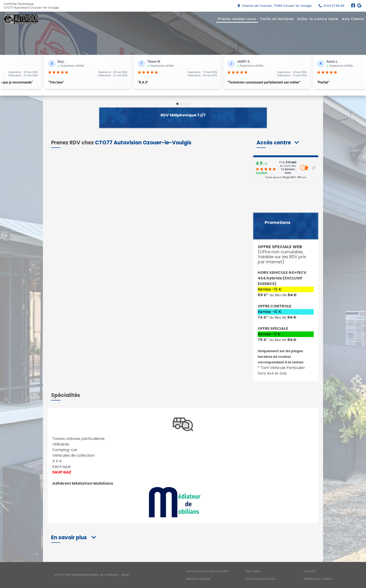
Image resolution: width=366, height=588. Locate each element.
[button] (278, 143)
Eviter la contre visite (318, 19)
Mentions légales (199, 579)
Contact (310, 571)
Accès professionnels (260, 579)
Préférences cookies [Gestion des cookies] (318, 579)
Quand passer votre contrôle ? (208, 571)
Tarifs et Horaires (277, 19)
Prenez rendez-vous (237, 19)
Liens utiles (253, 571)
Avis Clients (353, 19)
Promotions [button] (278, 223)
